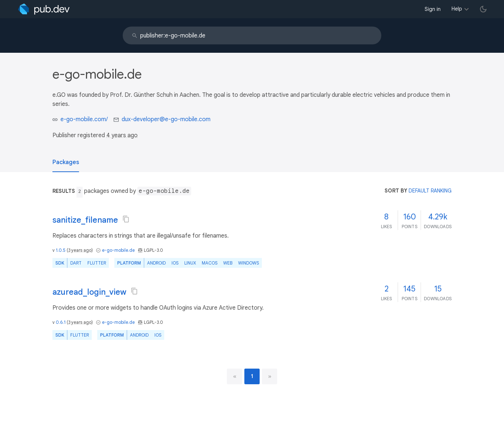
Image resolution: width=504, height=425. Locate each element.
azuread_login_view (89, 292)
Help (457, 9)
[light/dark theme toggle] (483, 9)
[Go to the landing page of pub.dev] (44, 9)
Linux (190, 263)
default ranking (430, 191)
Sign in (433, 9)
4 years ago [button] (122, 135)
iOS (175, 263)
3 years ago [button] (80, 250)
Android (156, 263)
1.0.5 (61, 250)
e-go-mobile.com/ (84, 119)
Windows (249, 263)
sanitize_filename (85, 220)
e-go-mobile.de (118, 250)
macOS (210, 263)
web (228, 263)
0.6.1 (61, 322)
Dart (76, 263)
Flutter (97, 263)
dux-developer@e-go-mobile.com (166, 119)
